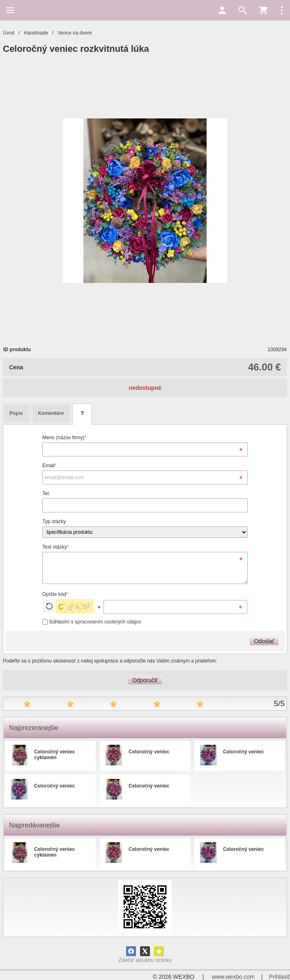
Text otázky (56, 547)
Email (49, 466)
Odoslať (264, 641)
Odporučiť (145, 680)
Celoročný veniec (149, 752)
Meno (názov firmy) (64, 438)
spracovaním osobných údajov (108, 622)
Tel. (46, 493)
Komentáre (51, 413)
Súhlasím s (92, 622)
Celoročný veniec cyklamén (54, 755)
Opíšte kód (55, 594)
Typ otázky (54, 521)
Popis (16, 413)
